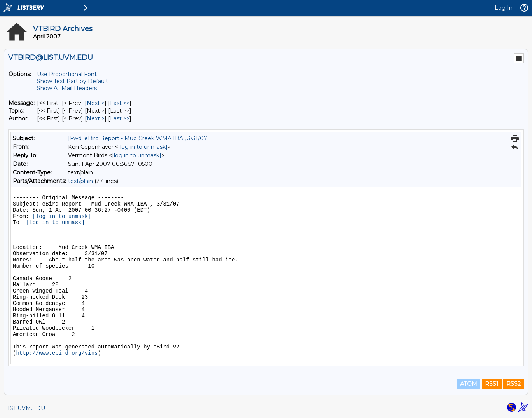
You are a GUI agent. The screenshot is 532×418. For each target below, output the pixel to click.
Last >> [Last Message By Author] (120, 118)
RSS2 (514, 384)
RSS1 (492, 384)
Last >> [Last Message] (120, 103)
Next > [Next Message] (96, 103)
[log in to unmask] (143, 147)
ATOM (469, 384)
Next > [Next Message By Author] (96, 118)
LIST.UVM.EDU (25, 408)
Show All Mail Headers (67, 88)
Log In (504, 8)
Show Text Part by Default (73, 81)
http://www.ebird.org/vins (57, 353)
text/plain (80, 181)
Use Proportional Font (67, 74)
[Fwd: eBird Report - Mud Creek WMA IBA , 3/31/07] (139, 138)
